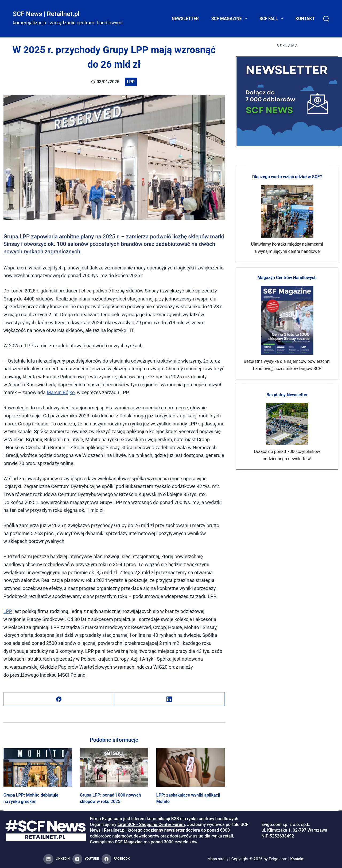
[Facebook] (59, 699)
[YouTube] (86, 859)
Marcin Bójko (61, 392)
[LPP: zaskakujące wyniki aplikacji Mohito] (191, 767)
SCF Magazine (230, 19)
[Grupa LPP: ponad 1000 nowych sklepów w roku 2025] (114, 767)
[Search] (326, 19)
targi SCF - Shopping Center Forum (151, 825)
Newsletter (185, 19)
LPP (131, 82)
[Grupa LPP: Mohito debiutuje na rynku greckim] (38, 767)
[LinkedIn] (169, 699)
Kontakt (305, 19)
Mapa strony (217, 859)
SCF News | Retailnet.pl (46, 14)
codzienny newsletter (164, 830)
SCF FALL (272, 19)
